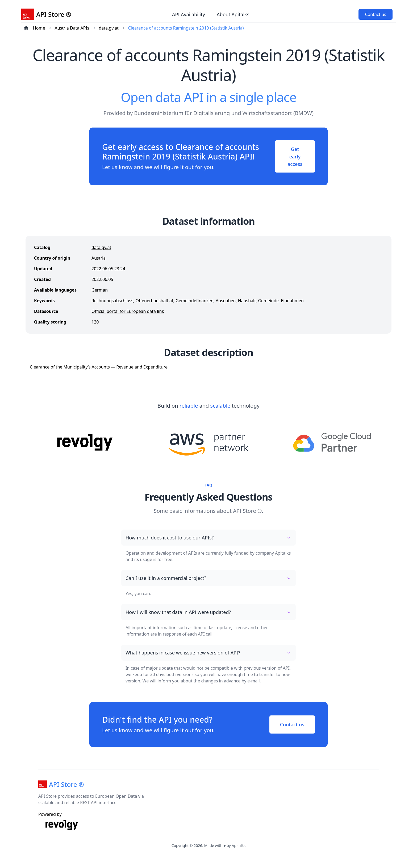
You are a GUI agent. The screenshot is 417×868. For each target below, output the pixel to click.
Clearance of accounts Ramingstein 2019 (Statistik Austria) (186, 28)
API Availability (189, 14)
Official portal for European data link (128, 312)
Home (39, 28)
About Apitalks (233, 14)
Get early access (294, 157)
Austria (99, 259)
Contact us (376, 14)
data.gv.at (109, 28)
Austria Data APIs (72, 28)
